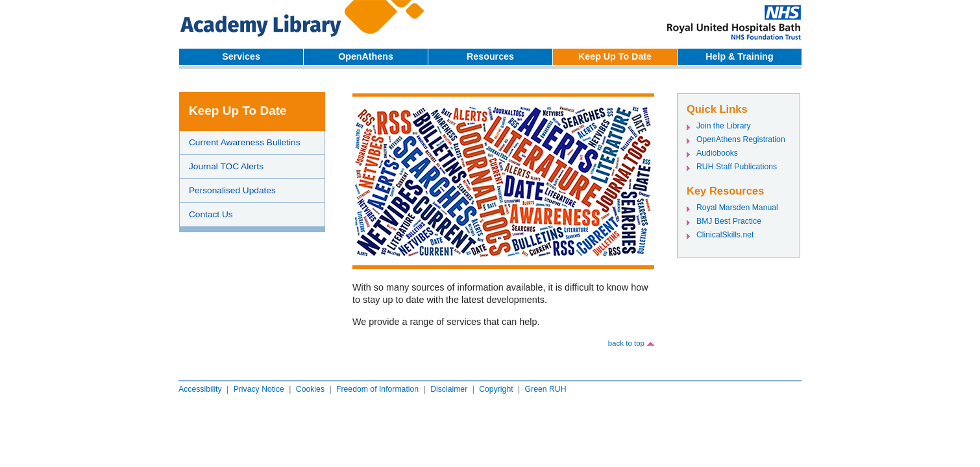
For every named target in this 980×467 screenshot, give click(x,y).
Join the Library (724, 126)
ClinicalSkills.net (725, 235)
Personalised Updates (232, 190)
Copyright (496, 389)
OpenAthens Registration (741, 139)
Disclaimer (449, 389)
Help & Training (740, 56)
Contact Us (211, 214)
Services (241, 56)
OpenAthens (366, 56)
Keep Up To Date (615, 56)
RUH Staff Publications (737, 167)
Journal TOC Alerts (226, 166)
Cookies (310, 389)
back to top (626, 343)
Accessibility (200, 389)
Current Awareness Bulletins (245, 142)
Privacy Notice (259, 389)
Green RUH (546, 389)
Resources (490, 56)
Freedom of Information (377, 389)
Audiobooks (717, 153)
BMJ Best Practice (729, 221)
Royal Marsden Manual (737, 208)
